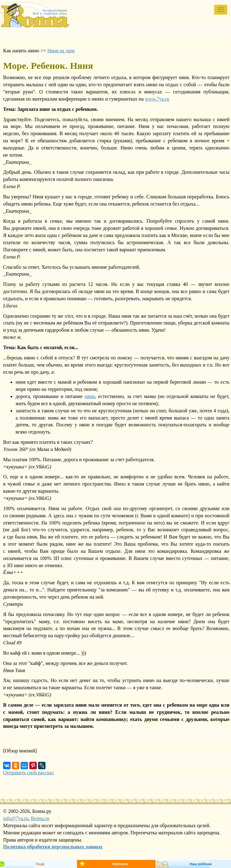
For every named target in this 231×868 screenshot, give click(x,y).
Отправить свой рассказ (28, 773)
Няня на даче (61, 51)
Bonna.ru (40, 818)
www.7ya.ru (157, 99)
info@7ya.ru (16, 818)
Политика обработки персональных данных (53, 847)
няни (90, 396)
